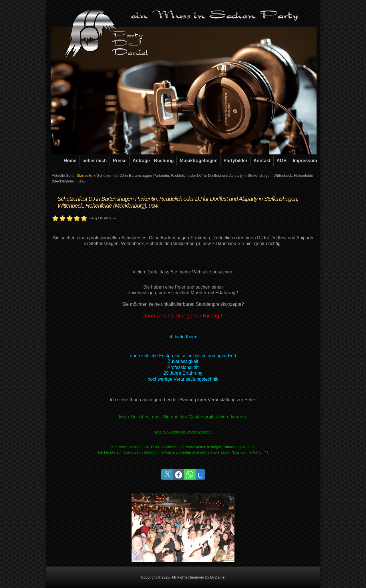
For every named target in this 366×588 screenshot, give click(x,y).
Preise (120, 161)
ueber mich (95, 161)
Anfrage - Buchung (153, 161)
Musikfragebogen (198, 161)
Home (70, 161)
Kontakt (262, 161)
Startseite (84, 175)
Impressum (305, 161)
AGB (282, 161)
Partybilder (236, 161)
